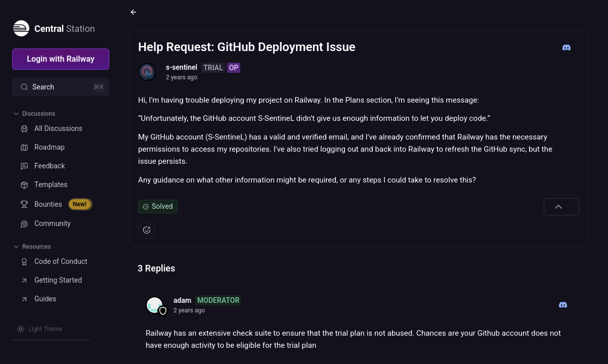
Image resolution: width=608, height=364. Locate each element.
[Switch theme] (39, 329)
